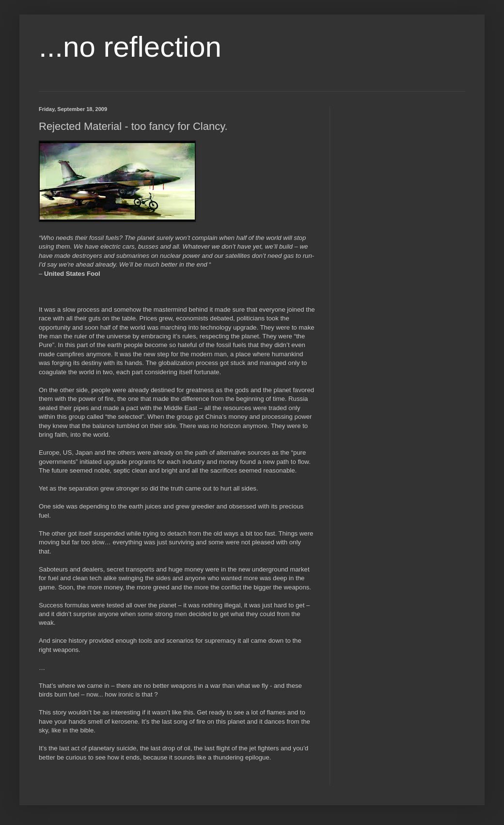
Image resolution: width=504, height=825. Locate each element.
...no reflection (130, 47)
